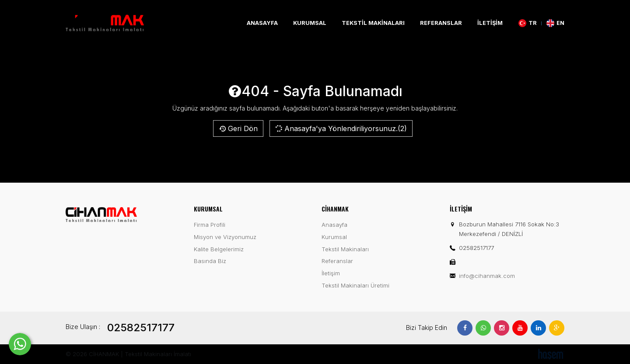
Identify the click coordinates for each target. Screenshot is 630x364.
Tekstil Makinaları (373, 23)
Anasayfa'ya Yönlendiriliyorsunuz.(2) (341, 128)
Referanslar (441, 23)
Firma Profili (210, 225)
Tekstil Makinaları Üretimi (355, 285)
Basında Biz (210, 261)
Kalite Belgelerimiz (219, 249)
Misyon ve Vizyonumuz (225, 237)
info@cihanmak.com (487, 276)
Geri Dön (238, 128)
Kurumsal (310, 23)
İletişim (490, 23)
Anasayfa (262, 23)
